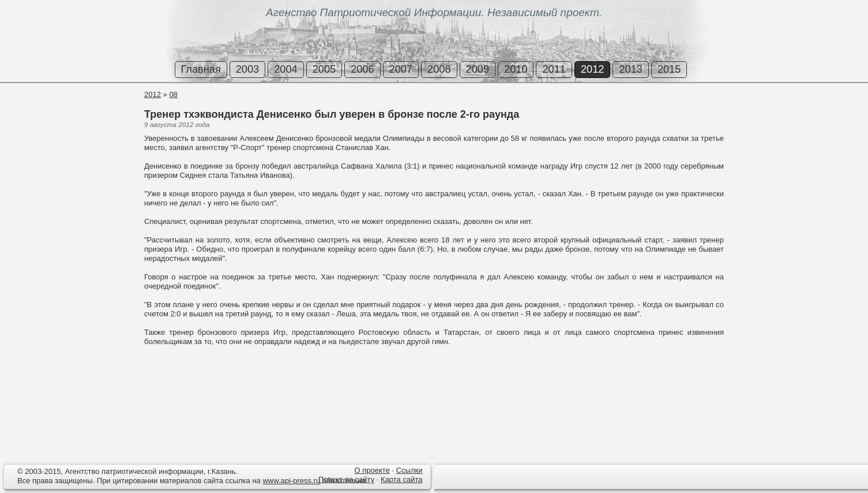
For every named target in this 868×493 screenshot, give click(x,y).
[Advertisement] (69, 132)
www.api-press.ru (291, 481)
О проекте (372, 470)
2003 (247, 69)
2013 (630, 69)
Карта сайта (401, 479)
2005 (324, 69)
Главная (201, 69)
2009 (478, 69)
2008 (439, 69)
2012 (592, 69)
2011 (554, 69)
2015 (669, 69)
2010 (516, 69)
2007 (401, 69)
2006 (362, 69)
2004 (285, 69)
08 (173, 94)
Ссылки (409, 470)
